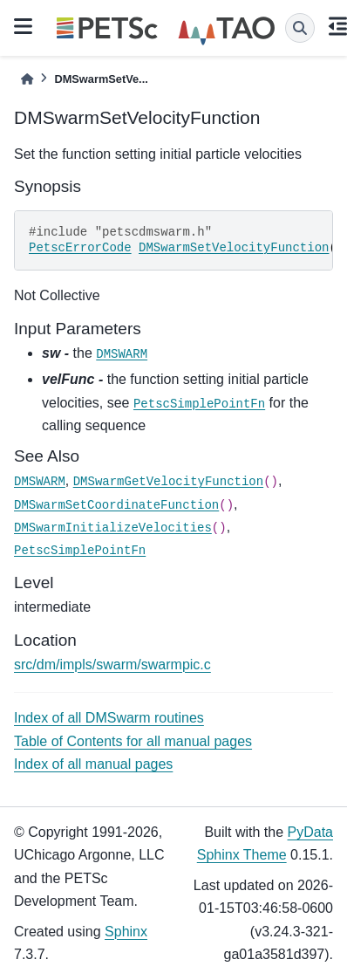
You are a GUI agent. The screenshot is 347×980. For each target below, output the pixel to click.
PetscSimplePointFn (199, 404)
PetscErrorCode (80, 248)
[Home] (27, 79)
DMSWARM (122, 354)
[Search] (300, 28)
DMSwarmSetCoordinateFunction (116, 505)
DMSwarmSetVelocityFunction (234, 248)
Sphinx (126, 932)
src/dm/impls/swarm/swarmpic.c (112, 665)
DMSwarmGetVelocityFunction (168, 482)
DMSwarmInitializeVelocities (113, 528)
